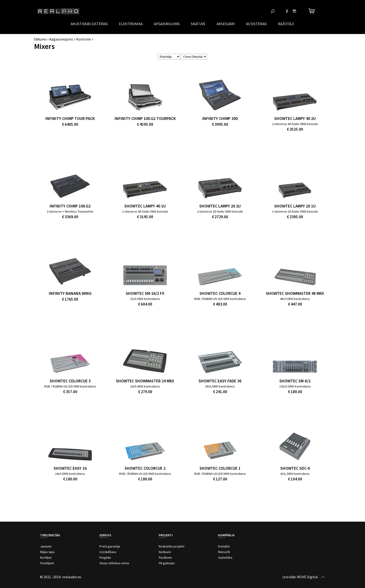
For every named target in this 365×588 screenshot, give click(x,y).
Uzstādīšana (108, 552)
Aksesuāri (226, 24)
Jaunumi (46, 546)
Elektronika (131, 24)
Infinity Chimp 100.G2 (70, 206)
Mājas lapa (47, 552)
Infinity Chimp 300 (220, 118)
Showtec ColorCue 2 (145, 468)
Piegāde (105, 557)
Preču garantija (110, 546)
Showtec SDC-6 (295, 468)
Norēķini (46, 557)
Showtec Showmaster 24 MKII (145, 381)
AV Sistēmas (256, 24)
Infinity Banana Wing (70, 293)
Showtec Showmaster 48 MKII (295, 293)
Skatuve (198, 24)
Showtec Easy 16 (70, 468)
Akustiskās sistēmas (89, 24)
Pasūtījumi (47, 563)
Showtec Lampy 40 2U (295, 118)
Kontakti (224, 546)
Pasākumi (165, 557)
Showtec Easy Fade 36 (220, 381)
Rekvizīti (224, 552)
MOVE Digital (308, 577)
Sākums (40, 39)
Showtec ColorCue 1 (220, 468)
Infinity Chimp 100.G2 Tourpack (145, 118)
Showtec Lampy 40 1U (145, 206)
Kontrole (83, 39)
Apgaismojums (167, 24)
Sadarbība (225, 557)
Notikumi (165, 552)
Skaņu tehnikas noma (114, 563)
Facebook (287, 11)
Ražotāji (286, 24)
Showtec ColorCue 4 (220, 293)
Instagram (294, 11)
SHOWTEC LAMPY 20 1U (295, 206)
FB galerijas (167, 563)
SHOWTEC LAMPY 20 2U (220, 206)
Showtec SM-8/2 (295, 381)
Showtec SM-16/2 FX (145, 293)
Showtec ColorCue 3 (70, 381)
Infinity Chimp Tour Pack (70, 118)
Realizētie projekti (172, 546)
